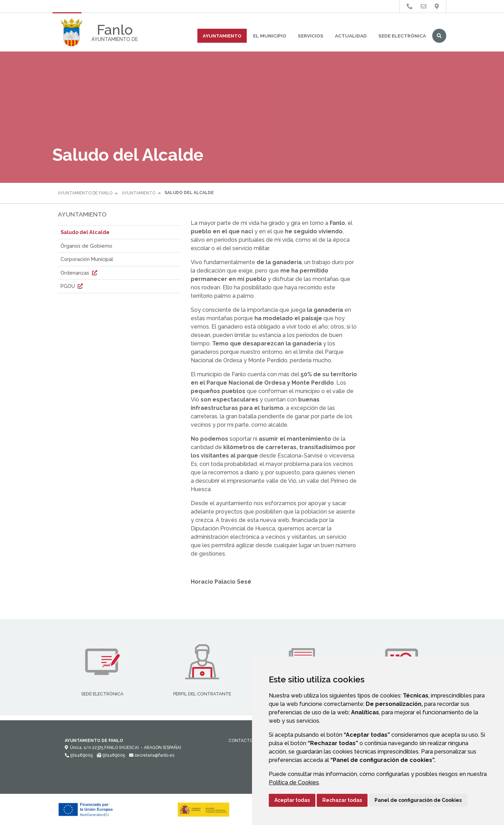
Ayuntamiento (222, 36)
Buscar (439, 36)
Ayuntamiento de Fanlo (85, 193)
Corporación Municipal (87, 259)
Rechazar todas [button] (342, 800)
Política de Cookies (294, 782)
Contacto (241, 741)
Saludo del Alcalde (85, 232)
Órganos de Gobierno (86, 246)
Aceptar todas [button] (292, 800)
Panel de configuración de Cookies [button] (418, 800)
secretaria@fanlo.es (152, 755)
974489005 (79, 755)
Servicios (311, 36)
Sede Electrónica (402, 36)
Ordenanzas (80, 273)
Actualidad (351, 36)
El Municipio (270, 36)
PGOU (72, 286)
